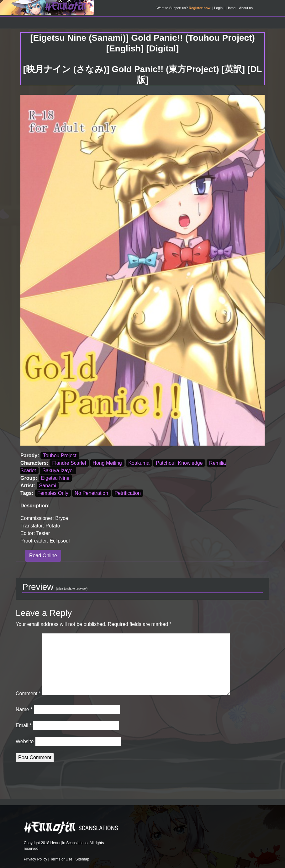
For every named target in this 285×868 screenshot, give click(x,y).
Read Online (43, 556)
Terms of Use (61, 859)
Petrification (128, 493)
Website (25, 741)
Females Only (53, 493)
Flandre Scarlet (69, 463)
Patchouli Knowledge (179, 463)
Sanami (48, 486)
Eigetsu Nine (55, 478)
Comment (28, 693)
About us (246, 8)
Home (231, 8)
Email (24, 725)
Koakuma (139, 463)
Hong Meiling (107, 463)
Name (24, 709)
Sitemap (82, 859)
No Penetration (91, 493)
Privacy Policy (36, 859)
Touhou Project (60, 455)
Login (218, 8)
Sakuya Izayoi (58, 471)
